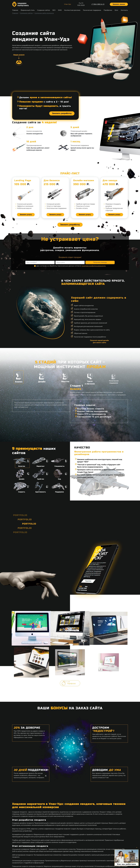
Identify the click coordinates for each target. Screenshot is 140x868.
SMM (60, 10)
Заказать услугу (26, 215)
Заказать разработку (62, 109)
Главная (15, 10)
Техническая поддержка (92, 10)
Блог (116, 10)
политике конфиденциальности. (94, 270)
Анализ (19, 377)
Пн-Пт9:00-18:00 (81, 4)
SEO (54, 10)
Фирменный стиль (28, 10)
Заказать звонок (119, 4)
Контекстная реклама (72, 10)
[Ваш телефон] (40, 267)
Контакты (124, 10)
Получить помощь (100, 267)
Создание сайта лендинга (44, 13)
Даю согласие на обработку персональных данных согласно (71, 270)
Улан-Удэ (67, 4)
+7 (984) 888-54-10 (98, 4)
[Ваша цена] (70, 267)
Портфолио (108, 10)
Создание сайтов (43, 10)
